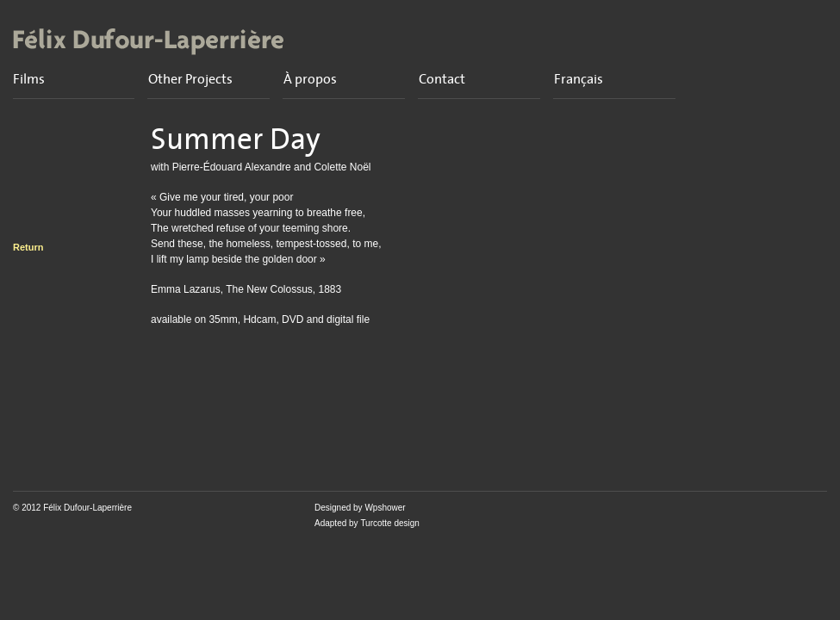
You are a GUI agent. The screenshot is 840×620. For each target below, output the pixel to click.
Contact (442, 79)
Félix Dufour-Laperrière (87, 508)
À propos (310, 79)
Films (29, 79)
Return (28, 247)
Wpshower (385, 508)
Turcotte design (390, 523)
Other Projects (190, 79)
